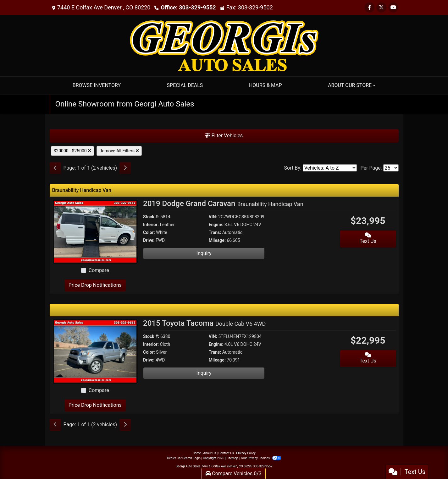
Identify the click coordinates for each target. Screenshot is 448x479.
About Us (210, 453)
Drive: (149, 240)
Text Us (368, 238)
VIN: (213, 217)
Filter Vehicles (224, 136)
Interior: (151, 225)
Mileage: (217, 240)
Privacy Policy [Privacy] (246, 453)
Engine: (216, 225)
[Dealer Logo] (224, 45)
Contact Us (226, 453)
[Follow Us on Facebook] (369, 7)
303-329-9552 (263, 466)
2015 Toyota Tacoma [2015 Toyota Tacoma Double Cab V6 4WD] (204, 323)
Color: (149, 232)
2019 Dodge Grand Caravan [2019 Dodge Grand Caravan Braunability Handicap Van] (223, 204)
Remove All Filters (119, 151)
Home (197, 453)
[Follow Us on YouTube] (393, 7)
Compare (99, 270)
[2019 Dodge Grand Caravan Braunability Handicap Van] (95, 231)
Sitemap (232, 458)
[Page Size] (391, 168)
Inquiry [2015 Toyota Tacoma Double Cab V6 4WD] (204, 373)
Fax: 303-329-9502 (250, 7)
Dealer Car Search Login (184, 458)
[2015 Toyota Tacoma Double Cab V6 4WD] (95, 351)
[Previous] (55, 168)
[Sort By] (330, 168)
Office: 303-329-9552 (188, 7)
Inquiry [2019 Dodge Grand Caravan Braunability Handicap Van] (204, 253)
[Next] (125, 168)
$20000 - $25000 (73, 151)
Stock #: (151, 217)
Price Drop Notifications (95, 285)
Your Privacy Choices (261, 458)
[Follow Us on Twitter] (381, 7)
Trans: (215, 232)
